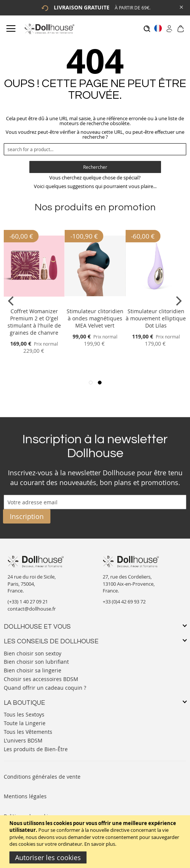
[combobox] (95, 149)
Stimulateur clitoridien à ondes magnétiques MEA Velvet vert (95, 318)
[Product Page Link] (34, 302)
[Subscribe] (27, 516)
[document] (96, 842)
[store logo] (49, 29)
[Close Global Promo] (181, 7)
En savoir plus (100, 844)
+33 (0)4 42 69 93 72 (124, 602)
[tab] (95, 627)
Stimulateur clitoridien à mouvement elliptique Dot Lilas (156, 318)
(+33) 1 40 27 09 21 (28, 602)
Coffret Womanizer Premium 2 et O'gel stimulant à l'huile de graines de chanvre (34, 322)
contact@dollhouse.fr (32, 609)
